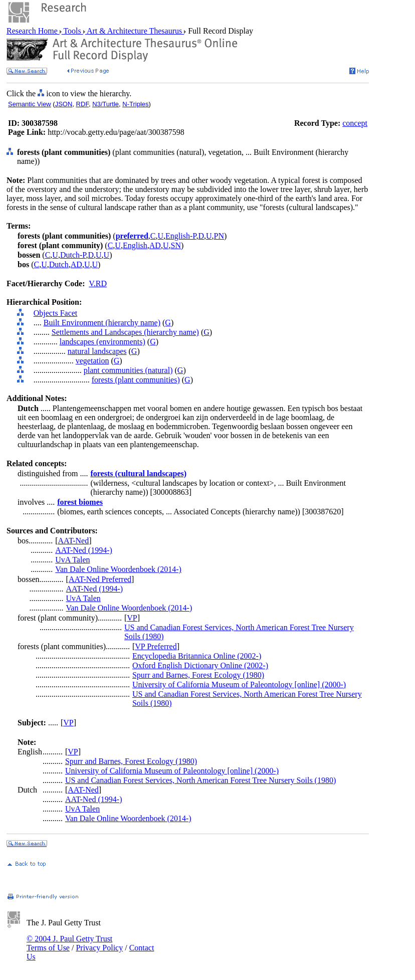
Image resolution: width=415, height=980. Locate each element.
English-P (181, 236)
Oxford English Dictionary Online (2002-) (200, 665)
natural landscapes (97, 351)
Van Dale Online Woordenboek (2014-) (118, 569)
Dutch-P (73, 255)
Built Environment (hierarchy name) (102, 323)
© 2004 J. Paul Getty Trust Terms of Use (69, 943)
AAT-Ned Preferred (100, 579)
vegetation (92, 361)
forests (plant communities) (136, 380)
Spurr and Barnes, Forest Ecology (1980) (198, 675)
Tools (72, 31)
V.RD (98, 283)
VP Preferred (156, 646)
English (135, 245)
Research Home (33, 31)
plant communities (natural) (128, 370)
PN (219, 236)
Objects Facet (56, 313)
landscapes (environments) (102, 342)
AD (155, 245)
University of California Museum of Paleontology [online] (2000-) (239, 684)
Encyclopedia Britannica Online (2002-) (197, 656)
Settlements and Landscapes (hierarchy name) (125, 332)
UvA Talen (72, 560)
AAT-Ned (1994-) (84, 550)
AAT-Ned (74, 541)
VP (132, 618)
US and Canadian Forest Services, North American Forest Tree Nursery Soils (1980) (200, 780)
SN (175, 245)
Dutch (59, 264)
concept (355, 123)
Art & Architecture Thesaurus (135, 31)
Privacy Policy (99, 948)
